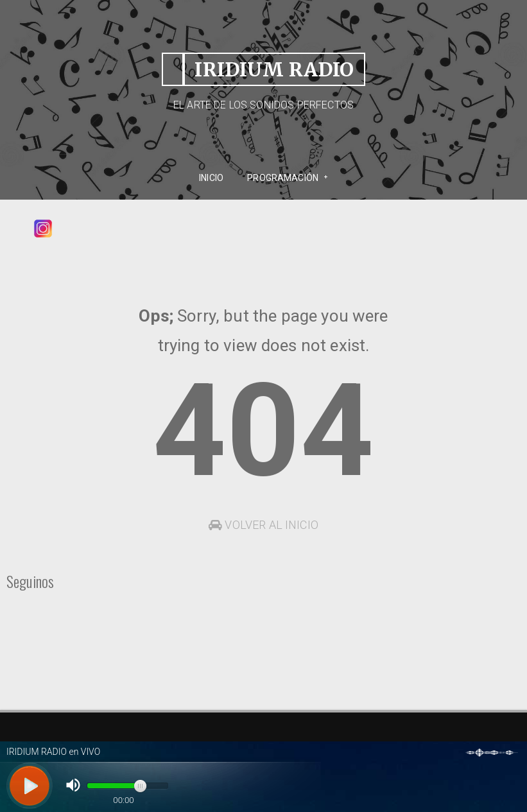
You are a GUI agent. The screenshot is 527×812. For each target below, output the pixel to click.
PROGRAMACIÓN (283, 178)
